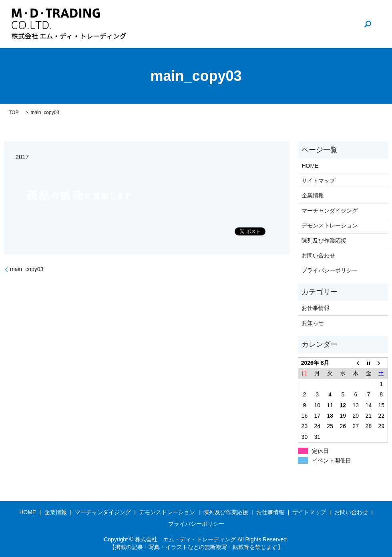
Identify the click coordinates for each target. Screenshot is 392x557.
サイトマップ (318, 181)
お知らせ (313, 323)
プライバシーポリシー (330, 270)
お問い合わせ (331, 24)
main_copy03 (27, 269)
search (368, 24)
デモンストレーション (330, 225)
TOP (14, 113)
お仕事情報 (287, 24)
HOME (215, 24)
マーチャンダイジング (330, 211)
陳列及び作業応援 (324, 241)
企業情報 (248, 24)
